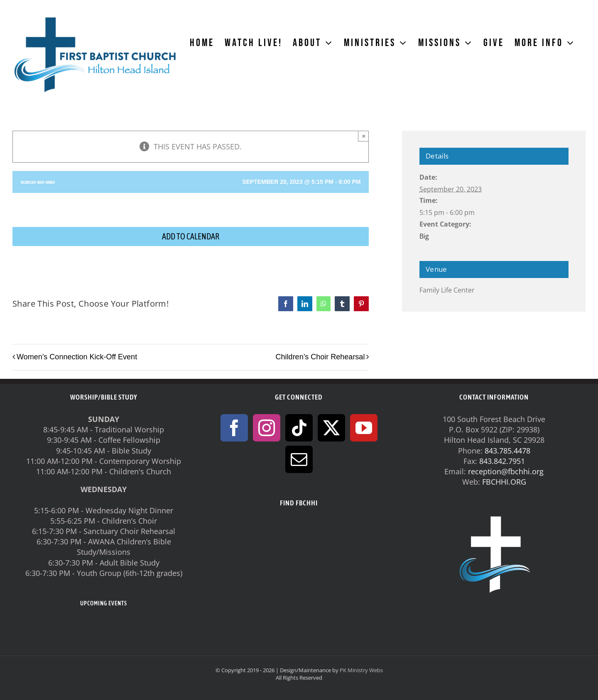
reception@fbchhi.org (506, 471)
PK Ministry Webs (361, 670)
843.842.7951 (502, 461)
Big (424, 236)
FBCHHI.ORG (504, 482)
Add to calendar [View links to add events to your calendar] (191, 237)
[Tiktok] (299, 428)
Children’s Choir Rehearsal (320, 357)
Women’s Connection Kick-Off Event (77, 357)
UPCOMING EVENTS (104, 603)
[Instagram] (267, 428)
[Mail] (299, 459)
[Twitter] (331, 428)
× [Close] (364, 136)
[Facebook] (234, 428)
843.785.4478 (507, 451)
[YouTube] (364, 428)
